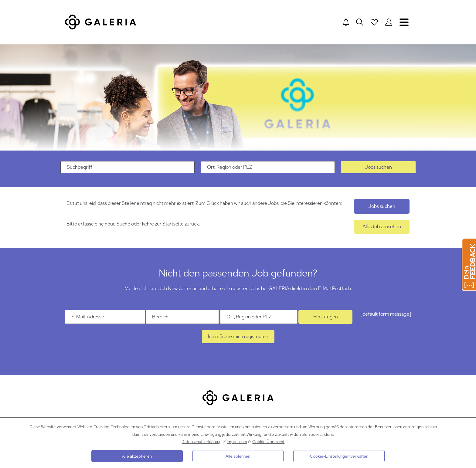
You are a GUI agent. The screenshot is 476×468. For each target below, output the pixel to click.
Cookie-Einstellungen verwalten (339, 456)
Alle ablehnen (238, 456)
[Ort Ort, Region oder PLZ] (259, 317)
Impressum (237, 442)
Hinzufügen (326, 317)
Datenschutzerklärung (202, 442)
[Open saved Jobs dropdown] (374, 22)
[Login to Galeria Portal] (389, 22)
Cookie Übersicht (268, 442)
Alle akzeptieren (137, 456)
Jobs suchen (378, 167)
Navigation (404, 22)
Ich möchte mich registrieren (238, 336)
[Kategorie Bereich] (182, 317)
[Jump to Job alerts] (346, 22)
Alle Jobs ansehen (382, 227)
